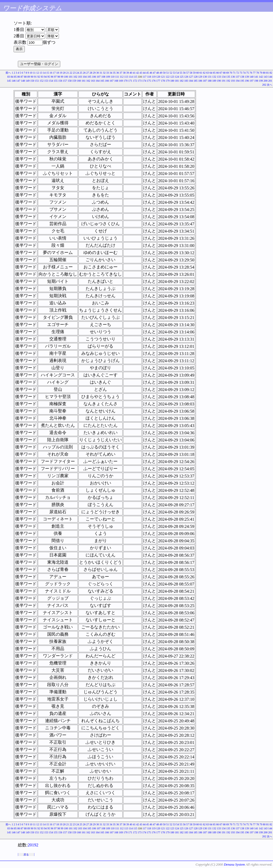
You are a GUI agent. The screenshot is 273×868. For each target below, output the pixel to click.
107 (99, 77)
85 (15, 77)
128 (196, 77)
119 (154, 77)
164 (98, 81)
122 (168, 77)
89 (29, 77)
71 (234, 73)
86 (19, 77)
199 (261, 81)
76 (251, 73)
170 (126, 81)
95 (49, 77)
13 (41, 73)
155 (56, 81)
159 (74, 81)
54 (178, 73)
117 (145, 77)
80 (264, 73)
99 (62, 77)
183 (186, 81)
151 (37, 81)
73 (241, 73)
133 (219, 77)
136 (233, 77)
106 (94, 77)
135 (228, 77)
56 (184, 73)
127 (191, 77)
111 (117, 77)
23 (74, 73)
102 (75, 77)
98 (59, 77)
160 (79, 81)
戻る (26, 855)
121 (163, 77)
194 (238, 81)
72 (238, 73)
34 (111, 73)
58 (191, 73)
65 (214, 73)
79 (261, 73)
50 (164, 73)
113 (126, 77)
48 (158, 73)
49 (161, 73)
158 (70, 81)
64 (211, 73)
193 (233, 81)
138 (242, 77)
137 (238, 77)
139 (247, 77)
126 (186, 77)
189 (214, 81)
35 (114, 73)
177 (158, 81)
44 (144, 73)
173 (140, 81)
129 (200, 77)
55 (181, 73)
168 (116, 81)
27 (88, 73)
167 (112, 81)
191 (224, 81)
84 (12, 77)
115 (135, 77)
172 (135, 81)
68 (224, 73)
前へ (8, 73)
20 (64, 73)
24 (78, 73)
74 (244, 73)
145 (9, 81)
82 (271, 73)
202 (264, 85)
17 (54, 73)
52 (171, 73)
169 (121, 81)
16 (51, 73)
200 (266, 81)
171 (130, 81)
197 (252, 81)
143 (266, 77)
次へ (270, 85)
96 (52, 77)
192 (228, 81)
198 (256, 81)
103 (80, 77)
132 (214, 77)
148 (23, 81)
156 (60, 81)
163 (93, 81)
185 (196, 81)
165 (102, 81)
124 (177, 77)
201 (270, 81)
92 (39, 77)
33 (108, 73)
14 (44, 73)
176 (154, 81)
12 (38, 73)
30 (98, 73)
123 (172, 77)
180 (172, 81)
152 (42, 81)
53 (174, 73)
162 (88, 81)
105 (89, 77)
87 (22, 77)
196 (247, 81)
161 (84, 81)
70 (231, 73)
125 (182, 77)
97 (55, 77)
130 (205, 77)
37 (121, 73)
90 (32, 77)
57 (188, 73)
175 (149, 81)
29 (94, 73)
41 (134, 73)
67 (221, 73)
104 (85, 77)
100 (66, 77)
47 (154, 73)
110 (113, 77)
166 (107, 81)
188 (210, 81)
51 (168, 73)
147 (18, 81)
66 (218, 73)
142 (261, 77)
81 (268, 73)
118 (149, 77)
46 (151, 73)
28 (91, 73)
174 (144, 81)
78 (258, 73)
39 (128, 73)
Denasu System (234, 864)
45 (148, 73)
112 (122, 77)
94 (45, 77)
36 (118, 73)
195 (242, 81)
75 (248, 73)
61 (201, 73)
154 (51, 81)
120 (158, 77)
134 (224, 77)
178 (163, 81)
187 (205, 81)
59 (194, 73)
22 (71, 73)
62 (204, 73)
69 (228, 73)
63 (208, 73)
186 (200, 81)
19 (61, 73)
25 (81, 73)
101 (71, 77)
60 (198, 73)
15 (48, 73)
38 (124, 73)
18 (58, 73)
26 (84, 73)
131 (210, 77)
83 (9, 77)
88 (25, 77)
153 (46, 81)
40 (131, 73)
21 (68, 73)
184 (191, 81)
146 (14, 81)
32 (104, 73)
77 (254, 73)
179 (168, 81)
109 (108, 77)
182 (182, 81)
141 (256, 77)
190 (219, 81)
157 (65, 81)
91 (35, 77)
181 (177, 81)
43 (141, 73)
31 (101, 73)
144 (270, 77)
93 (42, 77)
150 (32, 81)
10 (31, 73)
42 (138, 73)
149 (28, 81)
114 (131, 77)
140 (252, 77)
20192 (33, 845)
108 (103, 77)
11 (34, 73)
